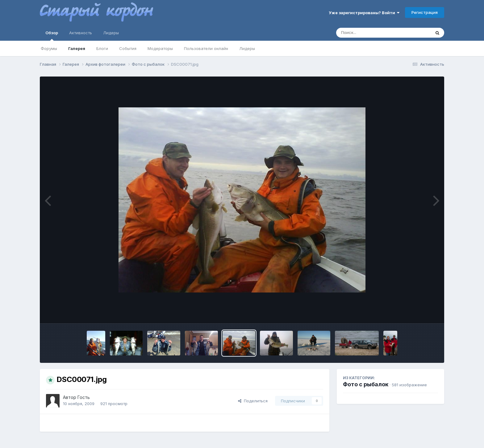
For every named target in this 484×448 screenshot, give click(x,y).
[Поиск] (372, 33)
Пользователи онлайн (206, 48)
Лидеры (247, 48)
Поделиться (253, 401)
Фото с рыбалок (366, 384)
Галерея (77, 48)
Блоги (102, 48)
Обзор (52, 35)
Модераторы (160, 48)
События (128, 48)
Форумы (49, 48)
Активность (81, 33)
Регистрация (425, 12)
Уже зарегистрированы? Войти (364, 13)
